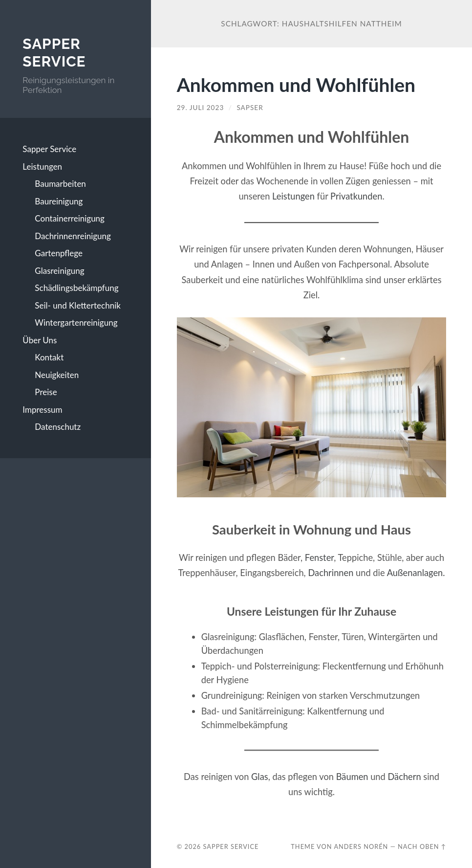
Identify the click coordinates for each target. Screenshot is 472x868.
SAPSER (250, 108)
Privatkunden (356, 196)
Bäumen (352, 777)
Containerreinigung (70, 218)
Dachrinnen (331, 573)
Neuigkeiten (57, 375)
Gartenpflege (59, 253)
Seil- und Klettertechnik (78, 305)
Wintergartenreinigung (76, 323)
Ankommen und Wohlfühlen (296, 84)
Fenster (319, 557)
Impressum (42, 410)
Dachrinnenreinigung (73, 236)
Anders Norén (361, 846)
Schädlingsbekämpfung (76, 288)
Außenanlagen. (416, 573)
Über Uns (40, 340)
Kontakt (49, 357)
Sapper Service (54, 53)
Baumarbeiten (60, 184)
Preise (46, 392)
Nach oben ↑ (422, 846)
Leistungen (42, 167)
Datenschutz (58, 427)
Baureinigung (59, 201)
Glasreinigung (59, 271)
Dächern (404, 777)
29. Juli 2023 (201, 108)
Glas (260, 777)
